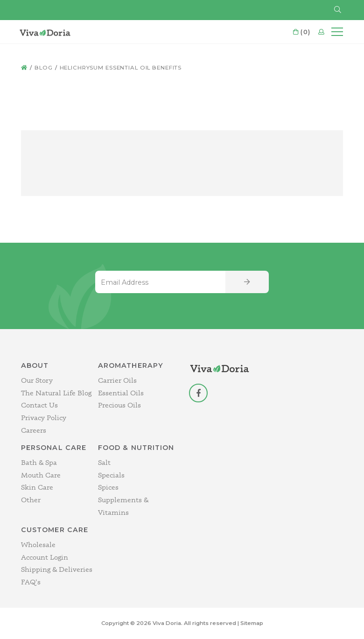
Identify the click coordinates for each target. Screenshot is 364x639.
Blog (44, 68)
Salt (104, 462)
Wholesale (38, 544)
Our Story (37, 380)
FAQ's (31, 582)
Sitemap (252, 623)
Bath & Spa (39, 462)
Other (31, 500)
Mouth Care (41, 475)
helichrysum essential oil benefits (121, 68)
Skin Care (37, 487)
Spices (108, 487)
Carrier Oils (117, 380)
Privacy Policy (44, 418)
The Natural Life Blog (56, 393)
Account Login (45, 557)
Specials (111, 475)
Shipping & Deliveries (57, 569)
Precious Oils (119, 405)
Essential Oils (121, 393)
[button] (338, 10)
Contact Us (39, 405)
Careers (34, 430)
